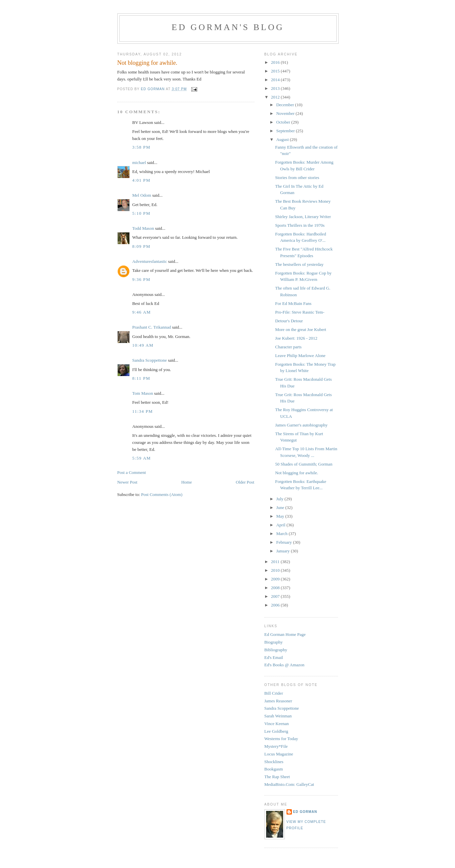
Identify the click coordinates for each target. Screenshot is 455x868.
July (280, 499)
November (286, 113)
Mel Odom (142, 195)
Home (187, 482)
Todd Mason (143, 228)
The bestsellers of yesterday (299, 264)
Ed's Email (274, 657)
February (285, 542)
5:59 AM (142, 458)
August (283, 139)
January (283, 551)
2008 (276, 588)
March (282, 534)
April (281, 525)
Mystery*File (276, 746)
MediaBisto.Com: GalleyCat (289, 784)
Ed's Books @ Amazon (285, 665)
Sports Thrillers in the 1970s (300, 225)
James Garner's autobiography (301, 425)
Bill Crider (274, 693)
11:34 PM (143, 411)
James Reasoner (278, 701)
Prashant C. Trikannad (152, 327)
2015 (276, 71)
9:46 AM (142, 312)
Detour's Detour (289, 321)
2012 (276, 97)
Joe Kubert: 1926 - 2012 (296, 338)
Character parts (288, 347)
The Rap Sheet (277, 777)
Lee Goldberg (276, 731)
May (281, 516)
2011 (276, 562)
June (281, 507)
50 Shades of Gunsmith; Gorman (304, 464)
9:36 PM (141, 279)
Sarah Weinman (278, 716)
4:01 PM (141, 180)
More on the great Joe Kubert (301, 329)
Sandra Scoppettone (150, 360)
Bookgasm (274, 769)
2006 (276, 605)
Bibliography (276, 650)
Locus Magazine (279, 754)
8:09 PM (141, 246)
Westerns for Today (281, 739)
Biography (274, 642)
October (284, 122)
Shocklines (274, 762)
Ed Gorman (305, 812)
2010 (276, 570)
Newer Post (127, 482)
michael (139, 162)
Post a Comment (132, 472)
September (286, 131)
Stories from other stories (297, 178)
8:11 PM (141, 378)
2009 (276, 579)
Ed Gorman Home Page (285, 634)
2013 (276, 88)
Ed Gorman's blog (228, 27)
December (286, 105)
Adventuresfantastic (150, 261)
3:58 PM (141, 147)
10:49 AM (143, 345)
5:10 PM (141, 213)
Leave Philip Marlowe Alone (300, 356)
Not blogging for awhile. (297, 473)
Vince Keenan (277, 724)
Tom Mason (143, 393)
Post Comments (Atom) (162, 494)
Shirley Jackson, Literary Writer (303, 217)
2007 (276, 596)
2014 (276, 80)
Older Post (245, 482)
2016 (276, 62)
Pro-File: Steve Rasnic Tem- (300, 312)
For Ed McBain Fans (293, 303)
